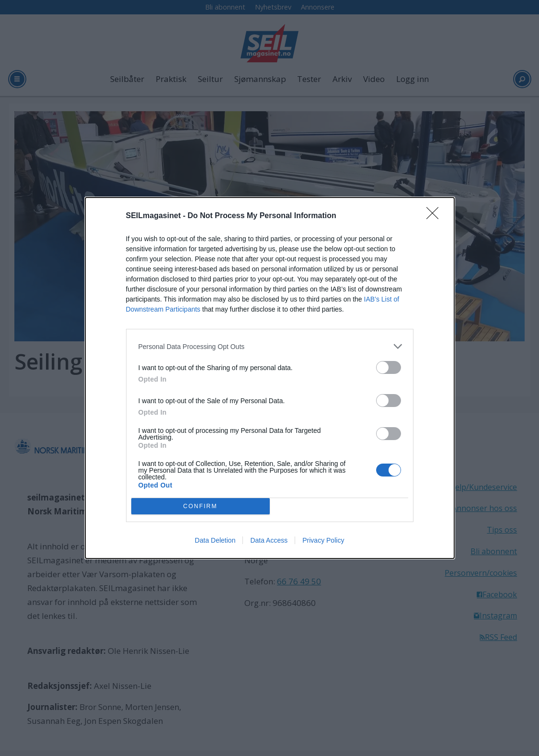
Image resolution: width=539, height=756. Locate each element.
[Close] (436, 216)
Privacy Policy (323, 540)
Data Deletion (215, 540)
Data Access (269, 540)
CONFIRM (201, 506)
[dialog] (270, 378)
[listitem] (270, 346)
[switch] (389, 367)
